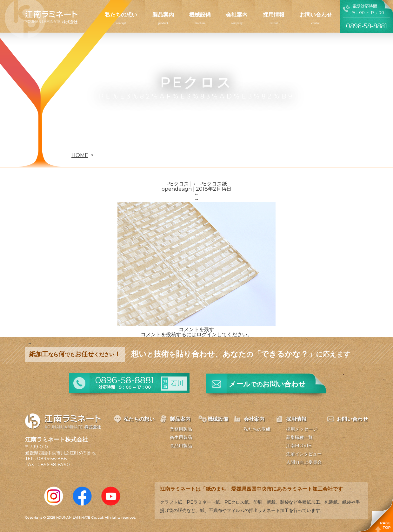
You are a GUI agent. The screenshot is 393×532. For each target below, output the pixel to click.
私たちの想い (121, 15)
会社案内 (237, 15)
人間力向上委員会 (304, 462)
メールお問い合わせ (267, 384)
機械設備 (200, 15)
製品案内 (163, 15)
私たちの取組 (257, 429)
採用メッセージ (302, 429)
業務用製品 (181, 429)
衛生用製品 (181, 437)
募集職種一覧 (299, 437)
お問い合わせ (316, 15)
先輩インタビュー (304, 454)
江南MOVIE (299, 446)
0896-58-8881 (53, 459)
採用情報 (274, 15)
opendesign (177, 189)
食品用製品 (181, 446)
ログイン (207, 334)
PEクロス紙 (210, 184)
